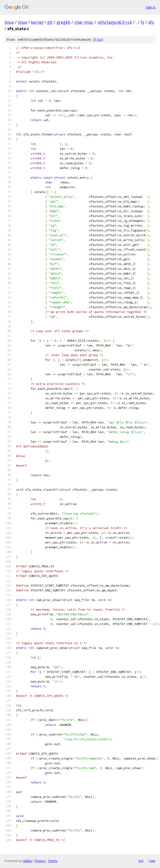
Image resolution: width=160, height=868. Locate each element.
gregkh (63, 22)
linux (9, 22)
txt (141, 861)
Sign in (151, 7)
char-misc (84, 22)
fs (142, 22)
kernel (37, 22)
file (98, 40)
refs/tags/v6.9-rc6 (115, 22)
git (50, 22)
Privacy (40, 861)
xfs (151, 22)
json (152, 861)
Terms (53, 861)
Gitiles (27, 861)
